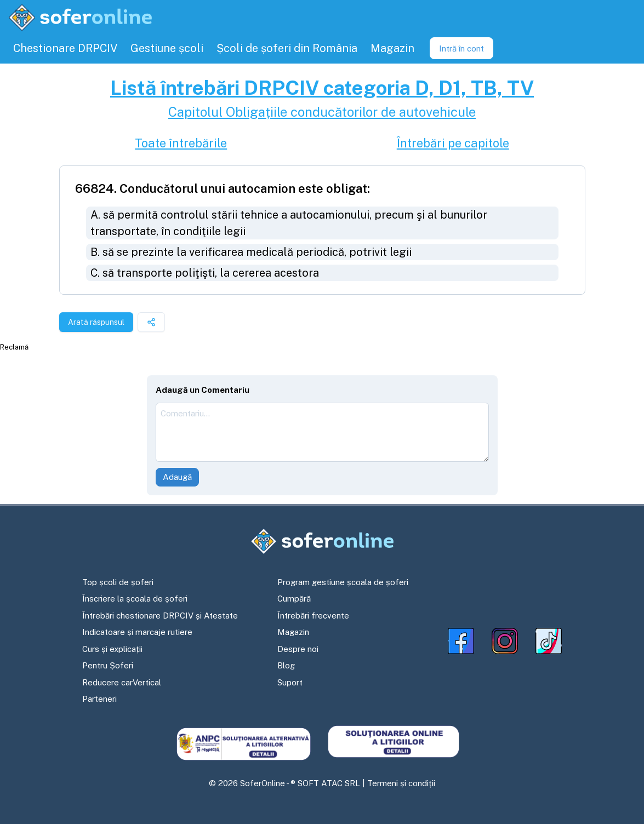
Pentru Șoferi (108, 665)
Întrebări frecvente (313, 616)
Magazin (293, 632)
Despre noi (298, 649)
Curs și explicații (112, 649)
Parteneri (99, 699)
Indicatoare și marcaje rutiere (137, 632)
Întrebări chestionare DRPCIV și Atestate (160, 616)
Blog (286, 665)
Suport (290, 682)
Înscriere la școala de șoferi (135, 599)
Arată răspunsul (96, 322)
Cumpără (294, 599)
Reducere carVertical (122, 682)
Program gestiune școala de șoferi (343, 582)
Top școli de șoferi (118, 582)
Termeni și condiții (401, 783)
